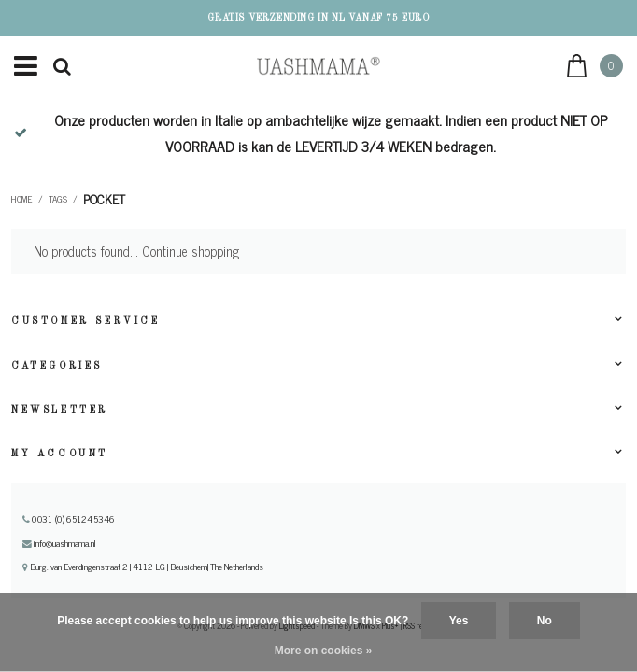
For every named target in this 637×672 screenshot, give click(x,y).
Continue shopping (191, 251)
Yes (459, 621)
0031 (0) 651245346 (69, 519)
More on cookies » (324, 651)
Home (22, 199)
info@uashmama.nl (59, 543)
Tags (58, 199)
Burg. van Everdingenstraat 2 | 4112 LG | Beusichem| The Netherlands (143, 567)
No (545, 621)
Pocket (104, 199)
